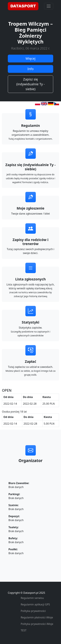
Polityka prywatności (33, 611)
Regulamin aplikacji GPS (35, 604)
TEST (24, 630)
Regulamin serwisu (32, 598)
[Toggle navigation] (49, 6)
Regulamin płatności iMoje (37, 617)
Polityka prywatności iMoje (37, 624)
